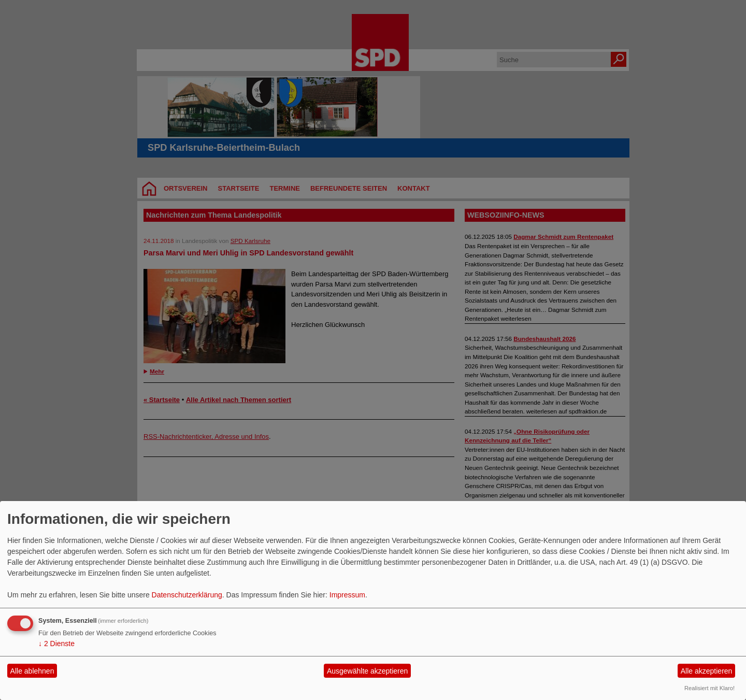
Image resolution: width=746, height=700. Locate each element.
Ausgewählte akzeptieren (367, 671)
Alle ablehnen (32, 671)
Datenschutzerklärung (187, 595)
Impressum (347, 595)
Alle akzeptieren (707, 671)
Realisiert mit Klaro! (709, 688)
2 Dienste (56, 644)
